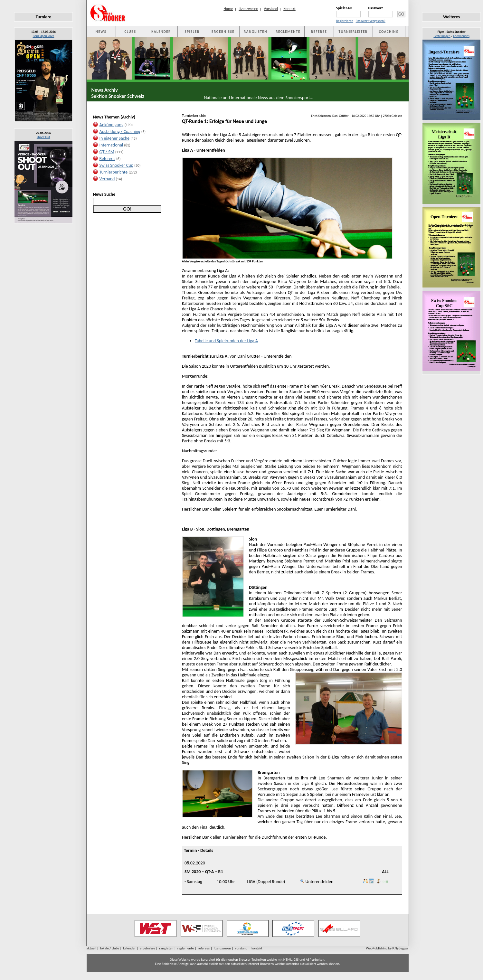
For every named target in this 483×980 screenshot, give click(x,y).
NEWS (101, 32)
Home (228, 9)
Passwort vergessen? (371, 21)
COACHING (389, 32)
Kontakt (289, 9)
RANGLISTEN (256, 32)
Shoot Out (43, 137)
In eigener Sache (114, 138)
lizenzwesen (222, 948)
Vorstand (271, 9)
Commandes (461, 36)
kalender (129, 948)
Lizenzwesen (248, 9)
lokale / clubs (110, 948)
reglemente (186, 948)
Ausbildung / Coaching (120, 132)
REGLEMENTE (288, 32)
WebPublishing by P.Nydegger (387, 948)
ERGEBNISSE (223, 32)
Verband (107, 179)
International (111, 145)
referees (204, 948)
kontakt (257, 948)
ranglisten (166, 948)
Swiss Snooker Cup (116, 165)
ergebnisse (147, 948)
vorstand (241, 948)
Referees (107, 159)
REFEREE (319, 32)
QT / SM (107, 152)
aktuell (91, 948)
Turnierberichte (114, 172)
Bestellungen (442, 36)
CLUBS (130, 32)
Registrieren (345, 21)
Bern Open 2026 (44, 36)
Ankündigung (112, 125)
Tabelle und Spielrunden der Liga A (226, 341)
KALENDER (161, 32)
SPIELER (192, 32)
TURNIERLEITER (353, 32)
